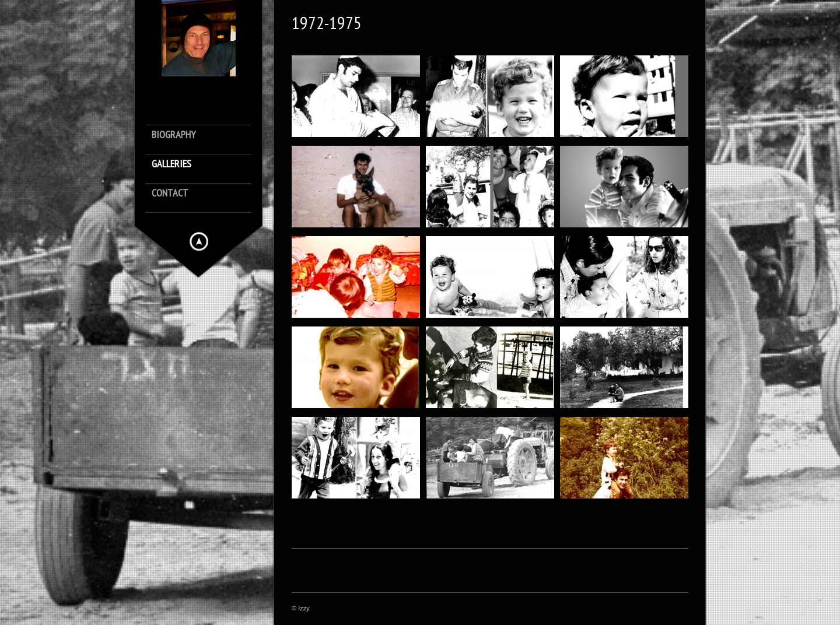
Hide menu (199, 241)
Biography (174, 135)
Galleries (171, 164)
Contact (170, 193)
